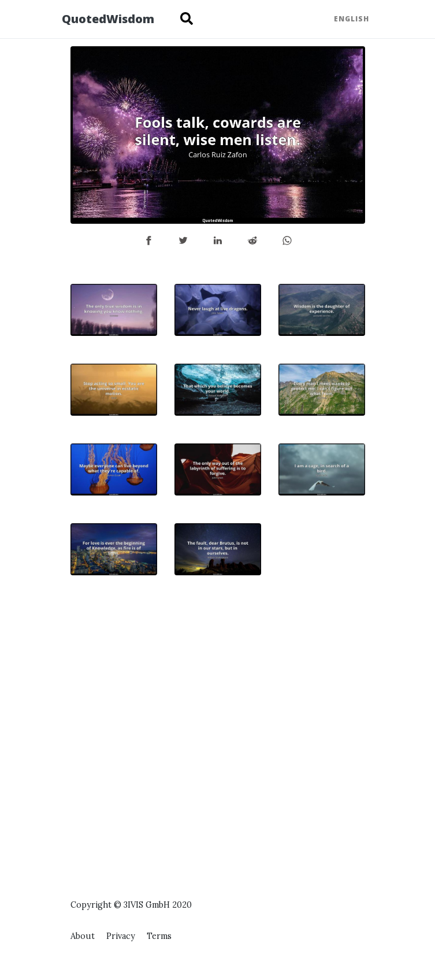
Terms (159, 936)
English (352, 19)
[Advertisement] (322, 697)
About (83, 936)
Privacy (121, 936)
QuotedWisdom (108, 19)
